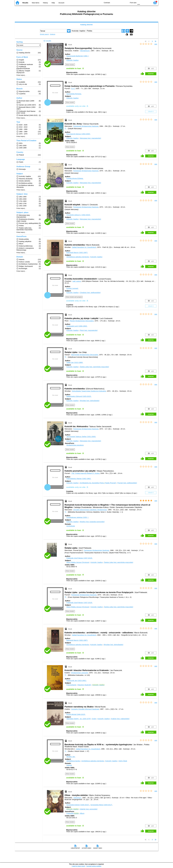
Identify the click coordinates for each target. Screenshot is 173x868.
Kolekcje (53, 34)
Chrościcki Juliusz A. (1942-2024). (78, 215)
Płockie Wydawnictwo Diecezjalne (82, 321)
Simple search (44, 34)
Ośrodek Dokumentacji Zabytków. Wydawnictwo (90, 510)
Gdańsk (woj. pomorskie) (89, 809)
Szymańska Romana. (74, 94)
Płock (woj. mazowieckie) (89, 330)
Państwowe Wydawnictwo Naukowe (86, 126)
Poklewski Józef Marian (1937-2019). (79, 558)
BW (117, 2)
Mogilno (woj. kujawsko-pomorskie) (92, 522)
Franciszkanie (71, 685)
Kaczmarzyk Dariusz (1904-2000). (78, 134)
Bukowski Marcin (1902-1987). (77, 253)
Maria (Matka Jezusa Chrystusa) (78, 562)
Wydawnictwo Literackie (80, 673)
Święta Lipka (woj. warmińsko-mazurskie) (94, 367)
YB (122, 2)
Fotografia (72, 813)
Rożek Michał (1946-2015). (76, 714)
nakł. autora (77, 281)
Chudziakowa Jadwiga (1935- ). (78, 517)
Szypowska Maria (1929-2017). (102, 805)
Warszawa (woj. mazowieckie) (90, 138)
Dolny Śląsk (123, 761)
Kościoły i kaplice (72, 60)
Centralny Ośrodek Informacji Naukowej (85, 709)
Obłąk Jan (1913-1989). (75, 362)
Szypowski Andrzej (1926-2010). (78, 805)
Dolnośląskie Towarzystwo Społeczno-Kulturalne (89, 391)
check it (151, 111)
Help (53, 3)
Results (25, 3)
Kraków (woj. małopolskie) (120, 719)
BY (126, 2)
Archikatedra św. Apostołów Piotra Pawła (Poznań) (98, 483)
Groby (94, 719)
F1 (142, 2)
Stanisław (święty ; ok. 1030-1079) (79, 719)
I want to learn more (78, 866)
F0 (139, 2)
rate (156, 44)
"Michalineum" (85, 51)
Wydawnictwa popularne (75, 445)
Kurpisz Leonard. (72, 288)
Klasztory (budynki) (84, 685)
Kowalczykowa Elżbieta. (75, 178)
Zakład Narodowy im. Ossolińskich (84, 247)
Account (61, 3)
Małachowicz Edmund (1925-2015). (79, 396)
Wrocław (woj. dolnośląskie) (90, 401)
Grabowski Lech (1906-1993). (77, 326)
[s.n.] (73, 89)
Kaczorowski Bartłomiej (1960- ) (78, 56)
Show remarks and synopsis (74, 297)
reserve (151, 74)
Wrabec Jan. (71, 757)
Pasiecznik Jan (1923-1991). (76, 681)
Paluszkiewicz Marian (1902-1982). (79, 479)
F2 (147, 2)
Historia (69, 765)
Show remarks (70, 65)
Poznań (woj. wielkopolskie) (127, 483)
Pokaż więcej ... (21, 75)
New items (36, 3)
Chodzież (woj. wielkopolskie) (90, 293)
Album (82, 813)
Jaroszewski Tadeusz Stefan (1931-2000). (81, 437)
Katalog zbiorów (86, 25)
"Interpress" (77, 798)
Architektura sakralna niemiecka (78, 257)
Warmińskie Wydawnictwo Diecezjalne (85, 355)
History (45, 3)
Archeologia (71, 526)
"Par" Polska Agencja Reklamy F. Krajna (85, 473)
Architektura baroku (73, 761)
